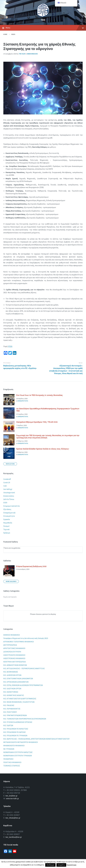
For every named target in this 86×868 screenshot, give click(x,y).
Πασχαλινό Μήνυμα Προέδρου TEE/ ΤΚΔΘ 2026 (37, 422)
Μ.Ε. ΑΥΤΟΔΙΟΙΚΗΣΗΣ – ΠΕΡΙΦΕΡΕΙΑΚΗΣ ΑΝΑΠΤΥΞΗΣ (24, 668)
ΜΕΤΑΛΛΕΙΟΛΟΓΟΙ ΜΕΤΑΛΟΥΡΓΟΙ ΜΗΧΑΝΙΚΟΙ (21, 742)
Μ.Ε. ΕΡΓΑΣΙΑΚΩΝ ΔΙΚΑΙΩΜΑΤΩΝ (16, 682)
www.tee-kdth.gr (12, 799)
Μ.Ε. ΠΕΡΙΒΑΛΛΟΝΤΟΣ (12, 709)
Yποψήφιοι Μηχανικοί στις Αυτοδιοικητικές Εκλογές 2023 (26, 638)
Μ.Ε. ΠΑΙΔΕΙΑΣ (9, 705)
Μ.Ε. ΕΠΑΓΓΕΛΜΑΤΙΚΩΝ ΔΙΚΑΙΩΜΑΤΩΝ (18, 678)
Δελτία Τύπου (9, 499)
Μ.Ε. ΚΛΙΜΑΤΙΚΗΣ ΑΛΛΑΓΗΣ (14, 695)
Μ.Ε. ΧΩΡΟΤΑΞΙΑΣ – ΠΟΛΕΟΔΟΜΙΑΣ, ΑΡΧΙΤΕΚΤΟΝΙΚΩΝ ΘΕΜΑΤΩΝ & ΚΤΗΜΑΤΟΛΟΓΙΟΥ (36, 739)
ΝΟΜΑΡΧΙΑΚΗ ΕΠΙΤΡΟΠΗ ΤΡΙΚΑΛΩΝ (18, 756)
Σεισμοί (6, 526)
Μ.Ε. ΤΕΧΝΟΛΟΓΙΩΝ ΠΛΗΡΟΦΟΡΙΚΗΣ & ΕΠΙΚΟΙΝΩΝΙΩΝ (25, 719)
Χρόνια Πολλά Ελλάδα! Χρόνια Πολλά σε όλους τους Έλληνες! (43, 449)
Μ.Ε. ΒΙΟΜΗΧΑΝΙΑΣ (11, 672)
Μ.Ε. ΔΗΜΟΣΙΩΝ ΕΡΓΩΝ (12, 675)
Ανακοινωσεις (32, 54)
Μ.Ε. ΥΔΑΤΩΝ (8, 725)
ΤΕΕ (43, 20)
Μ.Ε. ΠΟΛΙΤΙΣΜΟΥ (10, 712)
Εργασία (7, 519)
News (13, 34)
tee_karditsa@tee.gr (14, 837)
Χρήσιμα (7, 533)
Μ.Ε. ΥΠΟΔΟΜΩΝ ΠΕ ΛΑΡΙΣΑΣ (15, 732)
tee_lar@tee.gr (12, 796)
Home (5, 34)
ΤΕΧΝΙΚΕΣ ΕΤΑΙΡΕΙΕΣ (12, 766)
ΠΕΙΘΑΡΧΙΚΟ (8, 759)
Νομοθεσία (8, 523)
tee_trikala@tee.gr (13, 818)
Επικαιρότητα (9, 516)
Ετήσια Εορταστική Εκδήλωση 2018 (31, 566)
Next (81, 363)
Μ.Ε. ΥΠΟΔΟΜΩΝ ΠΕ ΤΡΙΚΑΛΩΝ (15, 735)
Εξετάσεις (7, 509)
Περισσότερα (71, 865)
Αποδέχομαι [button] (50, 865)
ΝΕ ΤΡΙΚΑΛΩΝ (9, 749)
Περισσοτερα (10, 464)
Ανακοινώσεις (9, 496)
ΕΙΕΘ (5, 503)
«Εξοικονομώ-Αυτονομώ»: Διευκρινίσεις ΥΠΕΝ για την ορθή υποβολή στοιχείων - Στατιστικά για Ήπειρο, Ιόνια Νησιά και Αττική (66, 369)
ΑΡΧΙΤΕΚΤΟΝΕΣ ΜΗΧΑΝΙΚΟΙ (14, 648)
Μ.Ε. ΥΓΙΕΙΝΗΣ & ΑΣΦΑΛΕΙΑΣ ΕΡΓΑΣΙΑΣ (18, 722)
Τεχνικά (6, 529)
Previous (7, 363)
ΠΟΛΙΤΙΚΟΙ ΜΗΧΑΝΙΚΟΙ (12, 762)
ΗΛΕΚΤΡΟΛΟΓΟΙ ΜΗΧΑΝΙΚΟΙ (14, 655)
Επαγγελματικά (9, 513)
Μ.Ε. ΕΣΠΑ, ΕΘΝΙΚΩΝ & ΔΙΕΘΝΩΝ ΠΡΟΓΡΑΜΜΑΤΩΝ (23, 685)
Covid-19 (7, 482)
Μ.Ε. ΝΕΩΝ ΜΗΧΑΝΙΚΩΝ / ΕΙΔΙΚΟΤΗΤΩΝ (19, 702)
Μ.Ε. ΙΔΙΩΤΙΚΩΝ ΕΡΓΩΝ (12, 689)
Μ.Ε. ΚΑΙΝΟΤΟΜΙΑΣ (11, 692)
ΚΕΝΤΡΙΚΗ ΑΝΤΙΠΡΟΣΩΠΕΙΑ (15, 662)
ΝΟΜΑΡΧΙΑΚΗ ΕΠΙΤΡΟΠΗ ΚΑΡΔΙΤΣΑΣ (18, 752)
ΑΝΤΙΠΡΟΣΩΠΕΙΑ (10, 645)
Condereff (7, 479)
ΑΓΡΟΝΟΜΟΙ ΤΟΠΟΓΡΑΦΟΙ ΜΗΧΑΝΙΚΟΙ (19, 642)
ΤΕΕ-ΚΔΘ (22, 54)
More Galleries (11, 581)
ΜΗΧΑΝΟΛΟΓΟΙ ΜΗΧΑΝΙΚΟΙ (14, 746)
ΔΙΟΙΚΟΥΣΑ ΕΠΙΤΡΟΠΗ (12, 652)
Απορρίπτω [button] (61, 865)
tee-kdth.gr (8, 489)
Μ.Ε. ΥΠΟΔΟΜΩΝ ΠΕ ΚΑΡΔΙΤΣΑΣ (16, 729)
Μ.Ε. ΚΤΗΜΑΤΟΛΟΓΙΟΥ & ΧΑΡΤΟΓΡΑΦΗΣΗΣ (20, 699)
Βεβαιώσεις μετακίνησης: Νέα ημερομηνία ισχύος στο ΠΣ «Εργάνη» (20, 367)
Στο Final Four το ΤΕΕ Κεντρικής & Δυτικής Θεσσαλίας (39, 395)
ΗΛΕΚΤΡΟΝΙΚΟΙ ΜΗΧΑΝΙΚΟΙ (14, 658)
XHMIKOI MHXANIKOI (12, 635)
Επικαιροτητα (23, 401)
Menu (43, 28)
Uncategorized (9, 493)
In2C (5, 486)
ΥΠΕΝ (10, 346)
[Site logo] (43, 16)
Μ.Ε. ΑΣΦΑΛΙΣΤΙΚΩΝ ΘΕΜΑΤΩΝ (15, 665)
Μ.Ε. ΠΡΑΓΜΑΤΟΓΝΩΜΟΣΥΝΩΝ (15, 715)
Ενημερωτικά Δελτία (11, 506)
